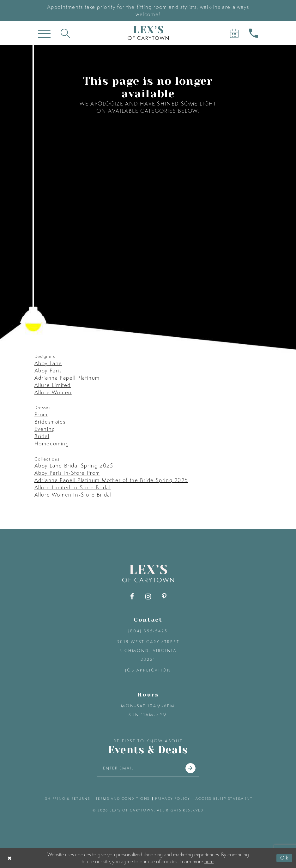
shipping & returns (68, 799)
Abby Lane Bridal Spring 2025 (74, 465)
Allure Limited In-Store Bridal (73, 487)
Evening (45, 429)
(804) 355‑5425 (148, 631)
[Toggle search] (65, 33)
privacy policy (172, 799)
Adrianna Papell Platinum (67, 378)
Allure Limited (53, 385)
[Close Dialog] (10, 858)
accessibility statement (224, 799)
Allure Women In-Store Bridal (73, 494)
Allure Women (53, 392)
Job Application (148, 670)
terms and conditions (123, 799)
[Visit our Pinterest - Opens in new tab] (164, 597)
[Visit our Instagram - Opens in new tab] (148, 597)
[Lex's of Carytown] (148, 33)
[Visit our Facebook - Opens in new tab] (132, 597)
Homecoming (52, 443)
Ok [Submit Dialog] (285, 858)
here (209, 861)
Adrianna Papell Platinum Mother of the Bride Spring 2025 (111, 480)
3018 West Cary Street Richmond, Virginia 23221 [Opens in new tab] (148, 651)
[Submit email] (190, 768)
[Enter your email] (148, 768)
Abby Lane (48, 363)
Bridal (42, 436)
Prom (41, 414)
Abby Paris (48, 370)
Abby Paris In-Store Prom (67, 473)
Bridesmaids (50, 422)
